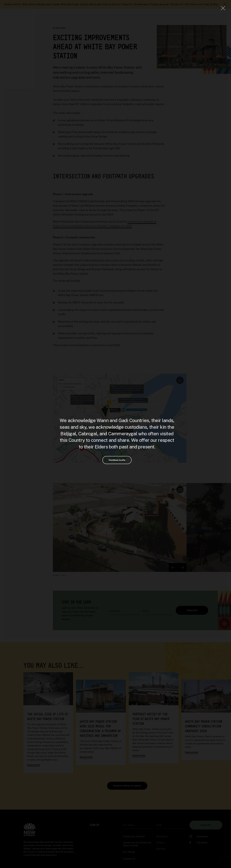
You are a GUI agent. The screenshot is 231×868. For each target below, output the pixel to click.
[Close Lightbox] (223, 8)
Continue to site (117, 460)
